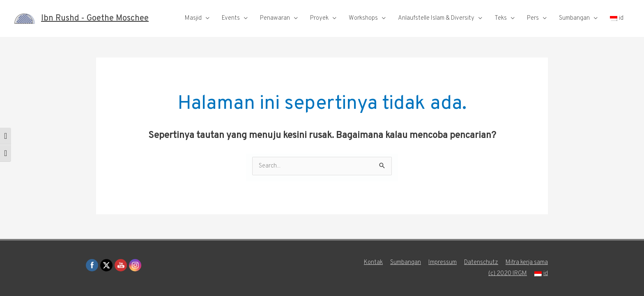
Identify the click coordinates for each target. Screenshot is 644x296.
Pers (533, 18)
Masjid (193, 18)
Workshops (363, 18)
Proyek (319, 18)
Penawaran (275, 18)
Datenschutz (481, 263)
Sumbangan (574, 18)
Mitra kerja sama (527, 263)
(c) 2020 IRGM (508, 274)
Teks (501, 18)
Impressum (443, 263)
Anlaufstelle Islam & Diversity (436, 18)
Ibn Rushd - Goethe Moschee (95, 18)
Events (231, 18)
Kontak (373, 263)
